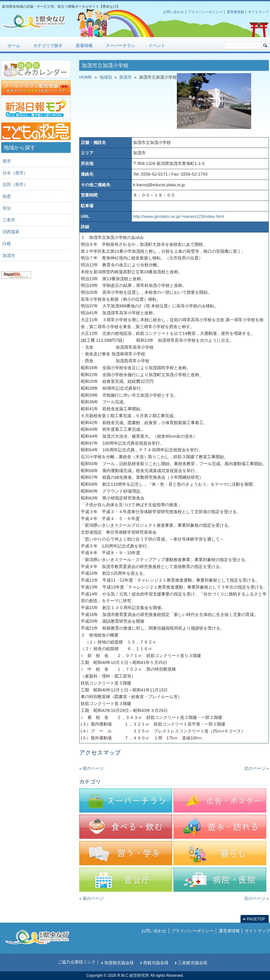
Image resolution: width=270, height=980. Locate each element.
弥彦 (7, 196)
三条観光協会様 (193, 963)
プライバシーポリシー (205, 12)
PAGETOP (256, 919)
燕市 (7, 161)
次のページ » (256, 768)
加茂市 (9, 255)
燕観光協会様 (156, 963)
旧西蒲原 (11, 232)
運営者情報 (235, 12)
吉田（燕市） (15, 184)
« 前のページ (92, 768)
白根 (7, 244)
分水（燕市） (15, 173)
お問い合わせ (173, 12)
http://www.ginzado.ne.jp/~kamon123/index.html (178, 216)
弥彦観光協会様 (119, 963)
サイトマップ (258, 12)
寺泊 (7, 208)
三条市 (9, 220)
